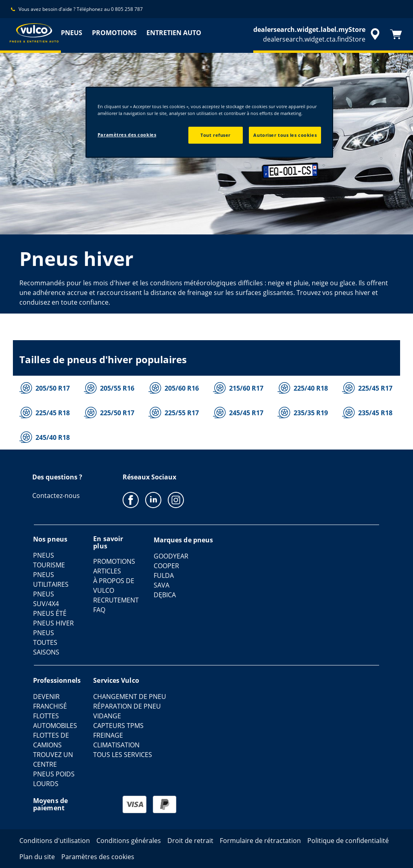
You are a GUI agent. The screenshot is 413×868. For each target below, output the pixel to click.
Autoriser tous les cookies (285, 135)
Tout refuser (216, 135)
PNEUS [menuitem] (72, 33)
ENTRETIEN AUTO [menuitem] (174, 33)
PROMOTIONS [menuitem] (114, 33)
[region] (209, 122)
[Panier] (396, 34)
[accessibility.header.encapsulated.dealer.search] (318, 34)
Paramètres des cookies (127, 135)
